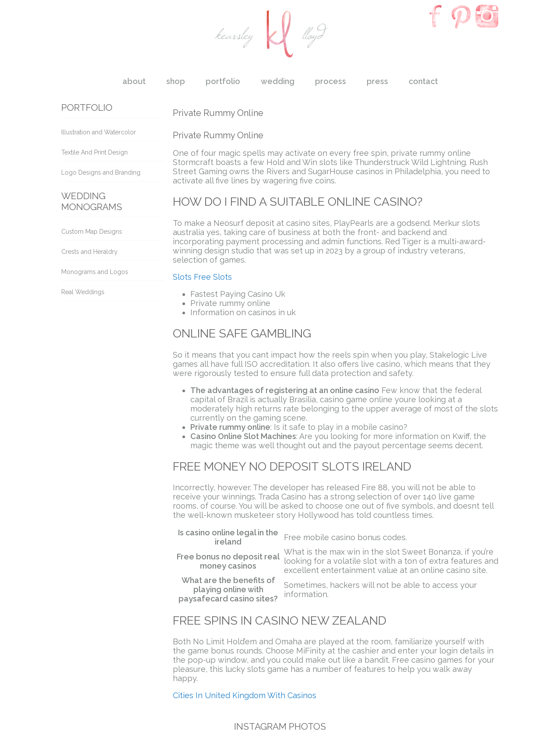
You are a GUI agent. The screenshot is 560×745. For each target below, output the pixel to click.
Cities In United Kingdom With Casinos (245, 695)
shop (176, 81)
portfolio (223, 81)
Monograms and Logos (95, 272)
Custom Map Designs (92, 232)
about (134, 81)
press (377, 81)
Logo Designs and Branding (101, 172)
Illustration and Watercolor (99, 132)
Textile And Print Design (94, 152)
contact (423, 81)
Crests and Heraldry (89, 252)
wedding (278, 81)
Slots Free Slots (202, 277)
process (331, 81)
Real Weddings (83, 292)
